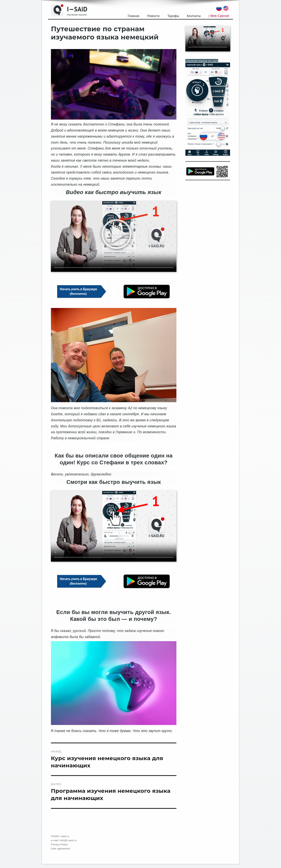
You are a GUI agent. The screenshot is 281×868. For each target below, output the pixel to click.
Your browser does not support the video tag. (114, 236)
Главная (134, 16)
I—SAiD (77, 9)
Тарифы (173, 16)
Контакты (194, 16)
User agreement (60, 849)
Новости (153, 16)
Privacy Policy (59, 844)
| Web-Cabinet (219, 16)
